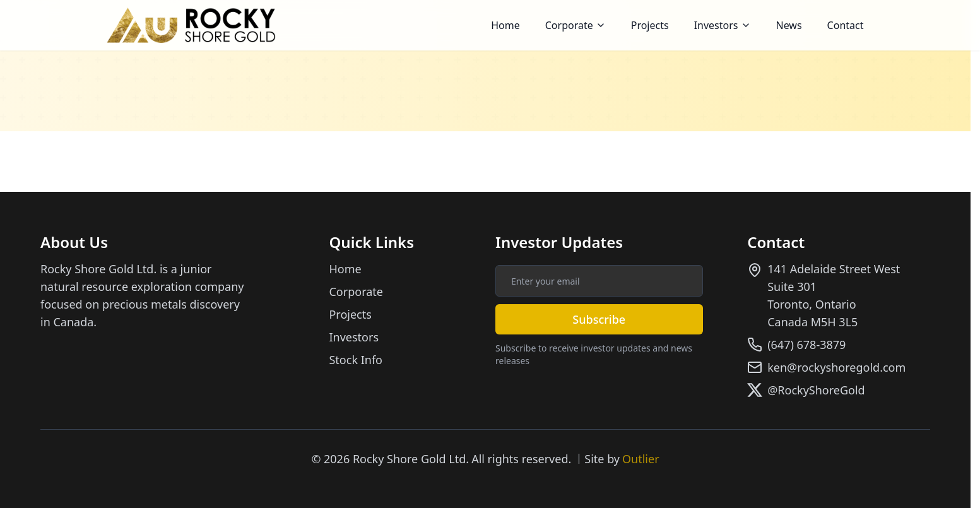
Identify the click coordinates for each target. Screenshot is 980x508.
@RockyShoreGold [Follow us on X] (816, 390)
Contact (846, 25)
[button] (576, 25)
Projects (650, 25)
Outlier (641, 459)
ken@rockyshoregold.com (836, 367)
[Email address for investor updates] (599, 281)
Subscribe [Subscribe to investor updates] (599, 319)
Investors (723, 25)
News (789, 25)
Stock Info (356, 360)
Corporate (576, 25)
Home (505, 25)
